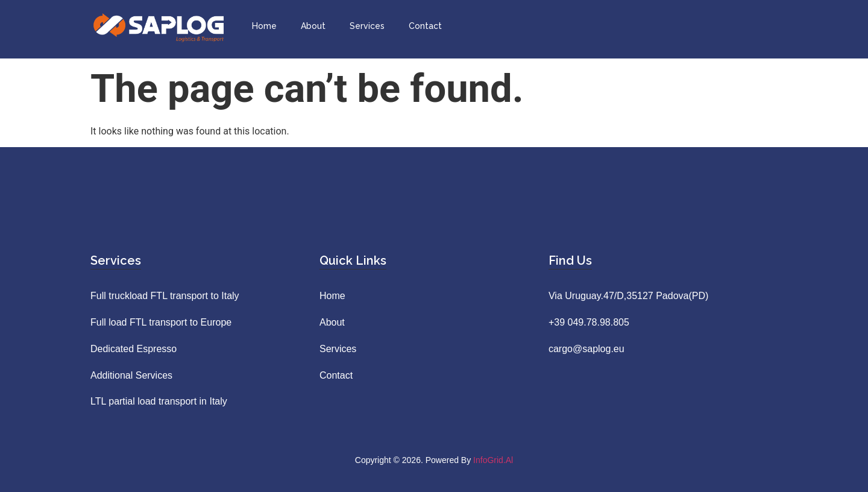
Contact (425, 26)
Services (367, 26)
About (313, 26)
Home (264, 26)
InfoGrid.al (493, 460)
